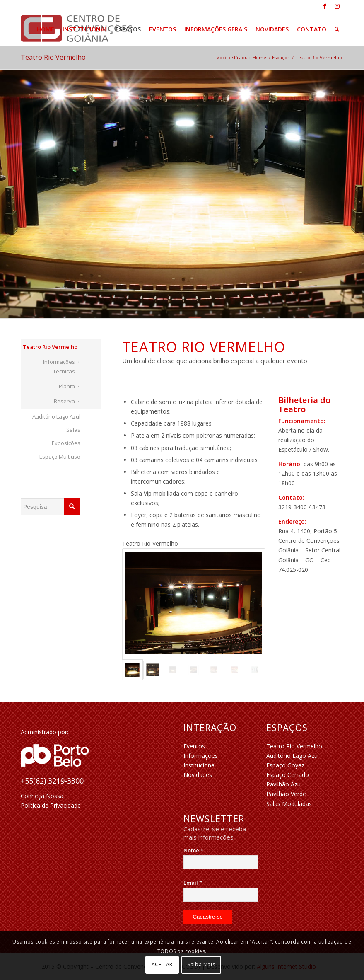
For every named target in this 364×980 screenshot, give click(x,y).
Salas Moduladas (289, 804)
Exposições (66, 443)
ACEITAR (162, 964)
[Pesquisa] (337, 29)
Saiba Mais (201, 964)
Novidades (198, 775)
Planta (67, 386)
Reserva (64, 401)
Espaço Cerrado (288, 775)
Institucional (200, 765)
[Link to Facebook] (324, 6)
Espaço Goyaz (285, 765)
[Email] (221, 895)
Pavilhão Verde (286, 794)
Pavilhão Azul (284, 784)
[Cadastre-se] (208, 917)
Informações (201, 756)
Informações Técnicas (59, 367)
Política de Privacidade (51, 805)
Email (193, 883)
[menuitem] (46, 29)
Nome (193, 850)
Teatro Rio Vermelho (53, 57)
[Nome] (221, 862)
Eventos (194, 746)
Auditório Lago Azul (56, 416)
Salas (73, 430)
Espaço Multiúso (60, 457)
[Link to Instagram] (337, 6)
